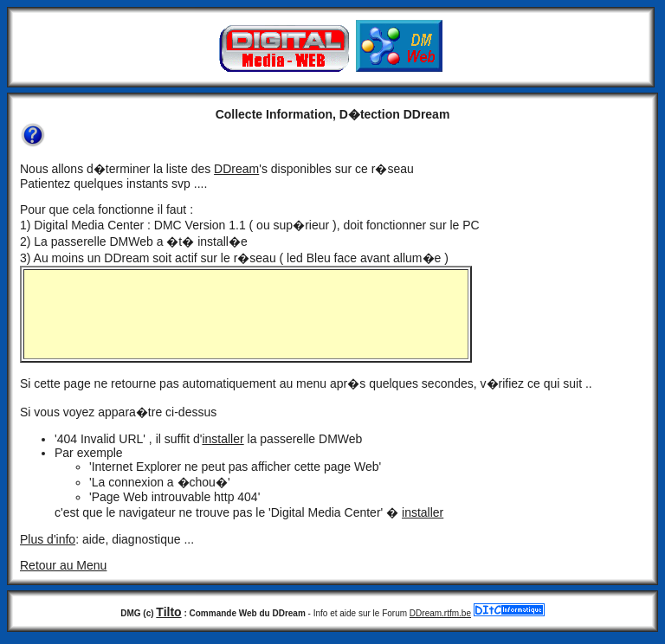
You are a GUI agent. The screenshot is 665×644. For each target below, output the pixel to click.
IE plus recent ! (246, 314)
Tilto (168, 612)
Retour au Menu (63, 565)
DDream (236, 169)
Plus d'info (48, 539)
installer (223, 439)
